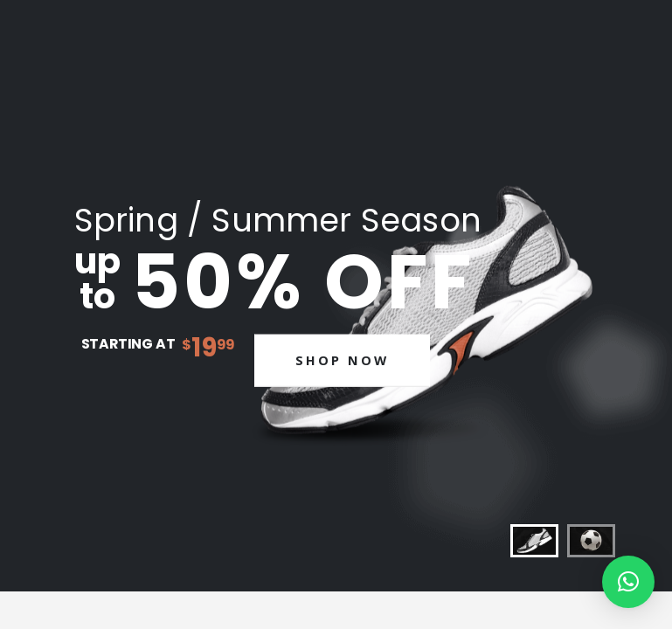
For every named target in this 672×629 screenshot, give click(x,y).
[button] (628, 582)
